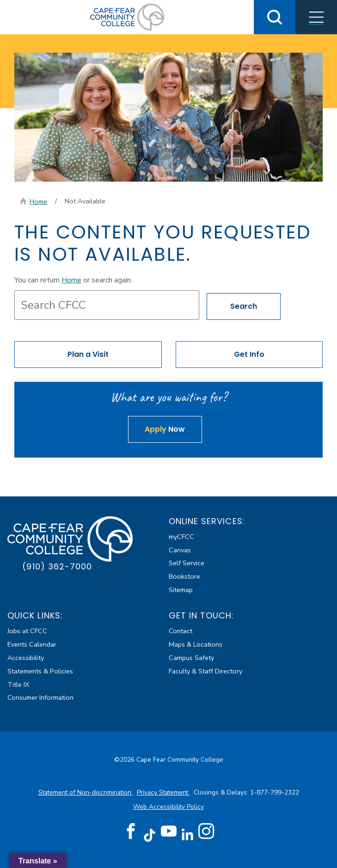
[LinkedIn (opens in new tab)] (187, 834)
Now (165, 429)
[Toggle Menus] (316, 17)
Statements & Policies (40, 671)
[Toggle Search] (275, 17)
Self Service (187, 563)
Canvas (180, 550)
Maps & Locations (196, 644)
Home (38, 202)
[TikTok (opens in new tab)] (150, 834)
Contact (181, 631)
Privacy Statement (163, 792)
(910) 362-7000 (57, 566)
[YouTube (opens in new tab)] (169, 831)
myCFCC (181, 537)
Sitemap (181, 590)
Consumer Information (40, 697)
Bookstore (184, 576)
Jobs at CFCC (27, 631)
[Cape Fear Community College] (127, 17)
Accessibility (26, 658)
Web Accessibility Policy (168, 807)
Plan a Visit (88, 354)
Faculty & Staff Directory (205, 671)
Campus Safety (191, 658)
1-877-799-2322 (275, 792)
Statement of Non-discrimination (86, 792)
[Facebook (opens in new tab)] (131, 831)
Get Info (249, 354)
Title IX (18, 685)
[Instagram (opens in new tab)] (206, 831)
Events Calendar (32, 644)
